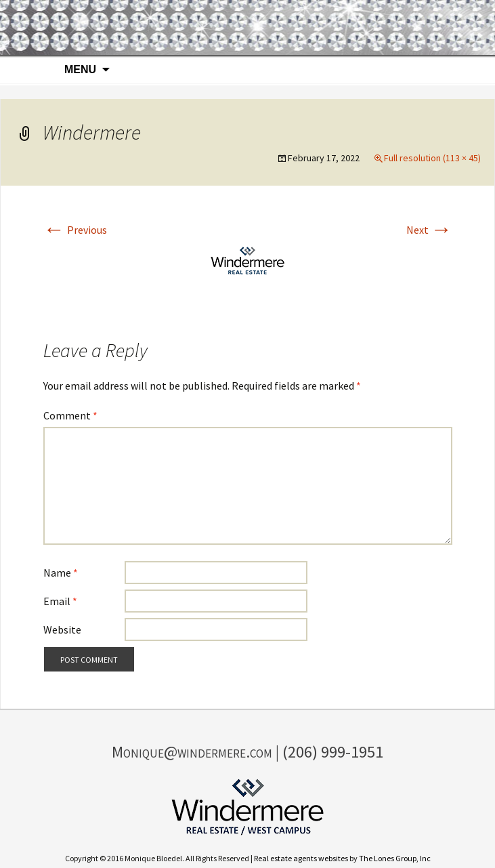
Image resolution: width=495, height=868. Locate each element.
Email (60, 601)
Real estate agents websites (301, 858)
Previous (75, 230)
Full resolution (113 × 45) (432, 158)
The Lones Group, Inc (395, 858)
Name (61, 573)
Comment (70, 415)
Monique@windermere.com (192, 752)
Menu (80, 69)
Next (429, 230)
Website (62, 629)
